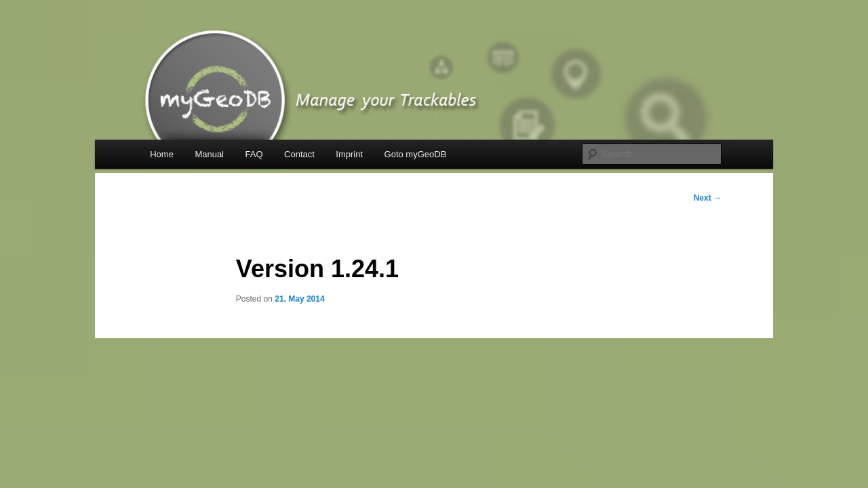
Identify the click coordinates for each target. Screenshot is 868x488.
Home (162, 154)
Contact (299, 154)
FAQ (254, 154)
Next (708, 198)
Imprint (349, 154)
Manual (209, 154)
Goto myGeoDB (416, 154)
